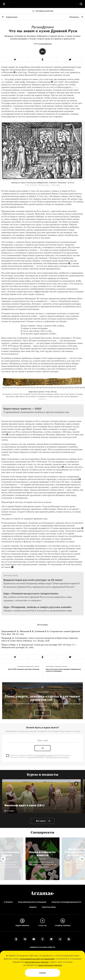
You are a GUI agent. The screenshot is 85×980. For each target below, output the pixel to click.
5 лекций (10, 811)
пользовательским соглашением (37, 959)
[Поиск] (81, 4)
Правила (33, 907)
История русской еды (43, 11)
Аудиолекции (12, 17)
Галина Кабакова (45, 44)
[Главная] (42, 893)
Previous (3, 859)
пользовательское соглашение (58, 757)
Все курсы (41, 821)
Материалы (74, 17)
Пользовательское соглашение (32, 902)
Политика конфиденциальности (66, 902)
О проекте (8, 902)
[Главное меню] (4, 4)
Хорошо (42, 973)
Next (82, 796)
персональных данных (36, 962)
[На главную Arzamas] (42, 4)
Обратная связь (49, 907)
